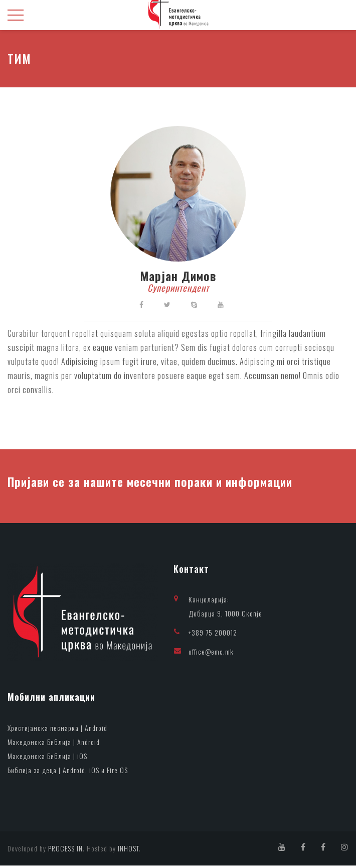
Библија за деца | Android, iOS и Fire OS (68, 772)
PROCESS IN (65, 851)
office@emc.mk (211, 653)
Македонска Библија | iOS (47, 758)
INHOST (128, 851)
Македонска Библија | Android (54, 744)
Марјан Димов (178, 277)
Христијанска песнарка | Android (57, 730)
